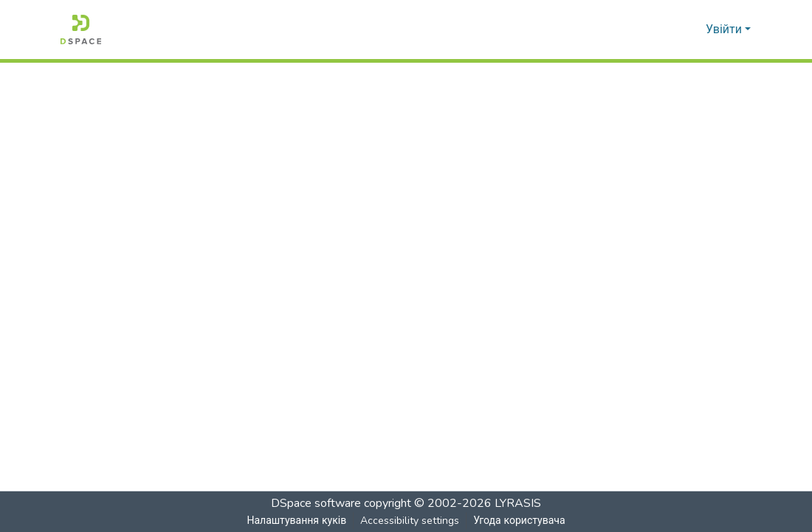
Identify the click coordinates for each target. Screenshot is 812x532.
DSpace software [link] (316, 503)
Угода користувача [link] (519, 521)
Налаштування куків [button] (296, 521)
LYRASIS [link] (518, 503)
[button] (81, 30)
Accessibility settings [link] (409, 521)
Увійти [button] (725, 30)
